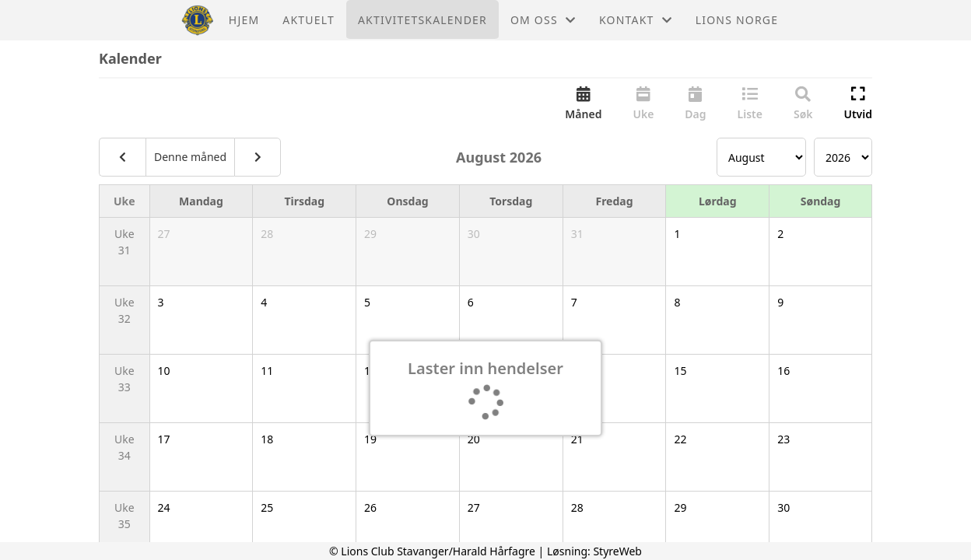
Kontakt (636, 20)
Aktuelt (308, 20)
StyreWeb (617, 551)
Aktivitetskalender (422, 20)
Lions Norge (737, 20)
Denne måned (190, 157)
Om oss (543, 20)
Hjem (244, 20)
